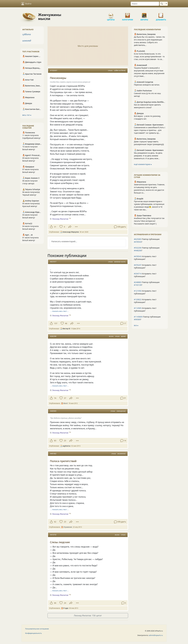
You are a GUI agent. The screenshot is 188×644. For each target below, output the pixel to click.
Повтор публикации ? (147, 240)
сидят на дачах (120, 70)
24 (65, 603)
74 (55, 398)
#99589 (137, 319)
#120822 (138, 299)
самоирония (121, 411)
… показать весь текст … (60, 311)
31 (55, 227)
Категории (128, 14)
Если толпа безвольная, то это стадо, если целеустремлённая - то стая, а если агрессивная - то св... (149, 56)
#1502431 (54, 70)
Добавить (161, 14)
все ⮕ (136, 325)
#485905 (53, 411)
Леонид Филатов (60, 219)
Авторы (144, 14)
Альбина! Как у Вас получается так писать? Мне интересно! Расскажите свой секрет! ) (149, 221)
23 (65, 441)
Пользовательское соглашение (37, 629)
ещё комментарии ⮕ (143, 164)
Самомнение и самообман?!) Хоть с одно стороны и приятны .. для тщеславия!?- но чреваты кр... (150, 130)
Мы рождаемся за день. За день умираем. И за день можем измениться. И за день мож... (148, 156)
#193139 (138, 285)
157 (56, 323)
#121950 (138, 291)
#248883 (138, 282)
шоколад (27, 41)
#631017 (53, 262)
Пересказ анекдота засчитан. (147, 85)
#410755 (53, 535)
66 (55, 603)
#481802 (53, 454)
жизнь (111, 336)
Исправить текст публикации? (145, 258)
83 (55, 441)
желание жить (120, 262)
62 (55, 522)
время (123, 336)
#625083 (138, 239)
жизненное (121, 454)
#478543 (138, 242)
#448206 (138, 250)
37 (65, 398)
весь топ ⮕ (27, 115)
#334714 (138, 274)
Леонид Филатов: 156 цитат (88, 616)
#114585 (138, 308)
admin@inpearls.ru (156, 635)
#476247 (138, 265)
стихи (110, 70)
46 (66, 323)
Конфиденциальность (33, 633)
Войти (26, 4)
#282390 (53, 336)
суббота (27, 34)
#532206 (138, 248)
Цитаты (111, 14)
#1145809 (138, 317)
